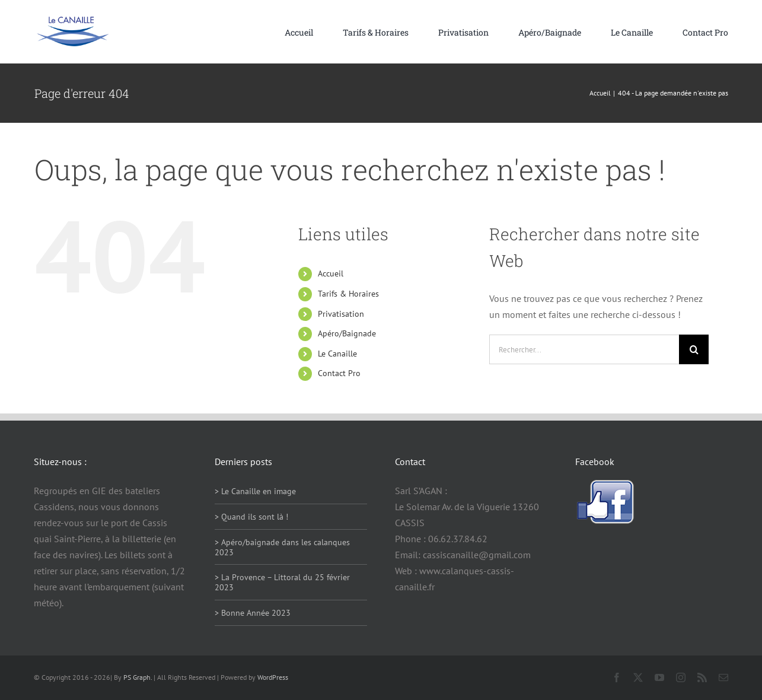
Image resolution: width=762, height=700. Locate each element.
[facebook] (617, 677)
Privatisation (341, 314)
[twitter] (638, 677)
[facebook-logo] (605, 484)
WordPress (273, 677)
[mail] (723, 677)
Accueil (331, 273)
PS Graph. (138, 677)
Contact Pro (339, 373)
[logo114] (72, 21)
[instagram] (681, 677)
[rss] (702, 677)
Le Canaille (337, 354)
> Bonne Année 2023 (253, 613)
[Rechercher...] (584, 349)
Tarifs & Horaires (348, 294)
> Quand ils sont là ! (251, 517)
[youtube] (659, 677)
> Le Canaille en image (255, 491)
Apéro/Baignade (347, 333)
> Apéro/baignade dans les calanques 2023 (282, 547)
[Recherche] (694, 349)
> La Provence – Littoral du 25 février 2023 (282, 582)
